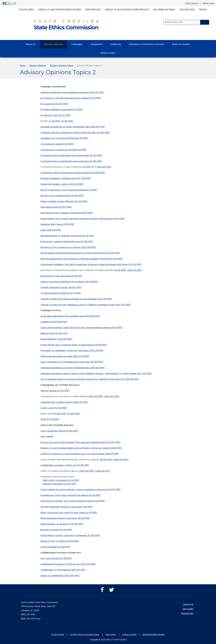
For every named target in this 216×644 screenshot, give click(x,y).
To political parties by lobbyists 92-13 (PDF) (61, 293)
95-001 (87, 167)
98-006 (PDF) (106, 460)
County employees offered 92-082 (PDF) (59, 431)
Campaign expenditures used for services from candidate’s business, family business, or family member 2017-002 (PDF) (96, 374)
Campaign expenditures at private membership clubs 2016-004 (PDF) (73, 127)
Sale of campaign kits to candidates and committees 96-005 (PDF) (72, 362)
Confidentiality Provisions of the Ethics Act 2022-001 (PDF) (68, 564)
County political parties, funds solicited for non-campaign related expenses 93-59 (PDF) (81, 328)
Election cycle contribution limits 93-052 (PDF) (62, 196)
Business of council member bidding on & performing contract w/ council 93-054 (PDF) (81, 448)
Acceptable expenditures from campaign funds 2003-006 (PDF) (70, 316)
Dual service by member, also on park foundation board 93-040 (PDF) (73, 501)
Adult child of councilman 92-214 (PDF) (61, 480)
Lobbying (116, 44)
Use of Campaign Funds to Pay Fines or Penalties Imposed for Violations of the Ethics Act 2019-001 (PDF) (90, 379)
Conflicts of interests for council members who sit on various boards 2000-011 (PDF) (80, 454)
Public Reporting (93, 9)
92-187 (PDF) (67, 121)
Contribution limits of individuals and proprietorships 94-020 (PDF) (71, 156)
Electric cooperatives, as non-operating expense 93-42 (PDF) (69, 190)
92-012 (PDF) (60, 414)
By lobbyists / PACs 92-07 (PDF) (56, 115)
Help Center (111, 634)
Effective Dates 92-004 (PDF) (54, 334)
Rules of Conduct (181, 44)
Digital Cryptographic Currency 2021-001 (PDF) (62, 184)
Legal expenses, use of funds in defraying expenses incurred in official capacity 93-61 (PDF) (83, 219)
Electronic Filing (26, 9)
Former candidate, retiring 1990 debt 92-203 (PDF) (64, 202)
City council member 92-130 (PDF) (56, 558)
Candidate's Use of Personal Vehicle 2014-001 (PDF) (64, 138)
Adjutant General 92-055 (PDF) (55, 391)
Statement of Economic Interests (146, 44)
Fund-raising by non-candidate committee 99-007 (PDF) (67, 213)
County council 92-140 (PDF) (54, 408)
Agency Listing (208, 3)
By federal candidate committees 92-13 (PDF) (62, 110)
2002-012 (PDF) (135, 270)
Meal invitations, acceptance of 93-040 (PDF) (62, 524)
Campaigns (77, 44)
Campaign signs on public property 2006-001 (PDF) (64, 402)
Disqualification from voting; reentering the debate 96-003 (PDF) (71, 495)
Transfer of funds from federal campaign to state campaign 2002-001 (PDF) (76, 299)
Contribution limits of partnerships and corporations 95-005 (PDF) (71, 161)
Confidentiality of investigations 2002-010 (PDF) (63, 570)
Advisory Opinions (53, 44)
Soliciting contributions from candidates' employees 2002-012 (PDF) (72, 93)
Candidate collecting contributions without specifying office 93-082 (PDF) (75, 133)
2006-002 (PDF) (121, 460)
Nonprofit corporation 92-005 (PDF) (60, 484)
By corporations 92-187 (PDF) (54, 104)
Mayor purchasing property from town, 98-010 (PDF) (65, 518)
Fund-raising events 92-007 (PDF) (56, 207)
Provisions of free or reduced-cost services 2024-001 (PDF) (68, 247)
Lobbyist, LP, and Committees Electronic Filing (60, 9)
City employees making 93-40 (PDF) (57, 144)
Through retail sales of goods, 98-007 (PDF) (61, 288)
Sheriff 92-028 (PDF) (50, 419)
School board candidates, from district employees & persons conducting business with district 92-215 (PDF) (91, 265)
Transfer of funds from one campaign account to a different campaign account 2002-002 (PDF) (85, 305)
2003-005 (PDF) (104, 167)
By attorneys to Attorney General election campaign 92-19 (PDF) (71, 98)
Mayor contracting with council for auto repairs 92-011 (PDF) (69, 513)
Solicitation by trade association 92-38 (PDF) (61, 276)
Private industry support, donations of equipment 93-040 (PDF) (70, 536)
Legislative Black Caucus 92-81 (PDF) (57, 224)
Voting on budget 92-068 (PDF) (55, 547)
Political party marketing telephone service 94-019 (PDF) (67, 242)
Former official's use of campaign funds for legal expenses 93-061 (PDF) (74, 345)
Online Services (192, 3)
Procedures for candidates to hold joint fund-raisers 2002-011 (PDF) (72, 351)
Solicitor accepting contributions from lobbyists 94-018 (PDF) (69, 282)
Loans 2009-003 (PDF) (51, 230)
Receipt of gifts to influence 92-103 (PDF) (60, 541)
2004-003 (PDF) (87, 471)
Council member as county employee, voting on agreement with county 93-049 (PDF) (81, 490)
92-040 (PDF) (73, 414)
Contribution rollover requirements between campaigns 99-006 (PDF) (73, 173)
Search (205, 22)
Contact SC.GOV (129, 634)
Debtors (203, 9)
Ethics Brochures (187, 9)
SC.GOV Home (58, 634)
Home (23, 66)
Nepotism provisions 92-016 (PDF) (56, 530)
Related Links (187, 614)
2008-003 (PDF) (102, 471)
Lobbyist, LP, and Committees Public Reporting (127, 9)
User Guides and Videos (164, 9)
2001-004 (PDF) (96, 397)
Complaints (96, 44)
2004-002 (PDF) (112, 397)
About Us (31, 44)
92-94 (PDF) (54, 121)
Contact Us (188, 604)
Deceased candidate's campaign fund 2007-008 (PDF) (66, 178)
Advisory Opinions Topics (61, 66)
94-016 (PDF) (120, 270)
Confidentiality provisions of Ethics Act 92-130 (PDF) (65, 465)
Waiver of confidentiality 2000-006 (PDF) (60, 576)
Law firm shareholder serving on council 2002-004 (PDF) (67, 507)
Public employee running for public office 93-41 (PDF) (65, 356)
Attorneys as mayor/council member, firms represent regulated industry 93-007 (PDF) (80, 442)
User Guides (188, 609)
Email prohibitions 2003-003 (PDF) (56, 339)
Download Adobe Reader (154, 634)
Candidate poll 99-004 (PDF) (54, 322)
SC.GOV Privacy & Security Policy (85, 634)
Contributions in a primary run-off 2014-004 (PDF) (64, 150)
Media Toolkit (108, 53)
